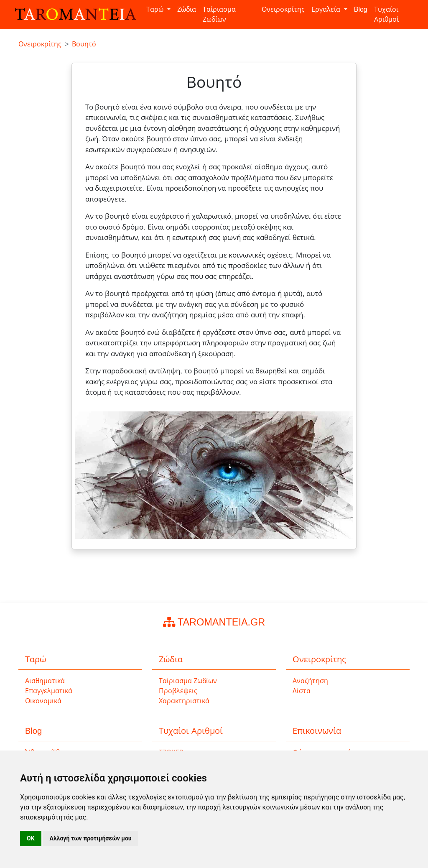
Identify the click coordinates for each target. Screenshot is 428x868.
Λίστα (302, 691)
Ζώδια (187, 9)
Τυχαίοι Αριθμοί (386, 14)
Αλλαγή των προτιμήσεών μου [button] (91, 838)
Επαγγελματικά (49, 691)
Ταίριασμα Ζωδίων (219, 14)
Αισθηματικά (45, 681)
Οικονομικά (43, 701)
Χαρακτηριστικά (184, 701)
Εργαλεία (327, 9)
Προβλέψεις (178, 691)
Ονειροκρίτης (283, 9)
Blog (361, 9)
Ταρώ (156, 9)
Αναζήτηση (310, 681)
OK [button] (31, 838)
